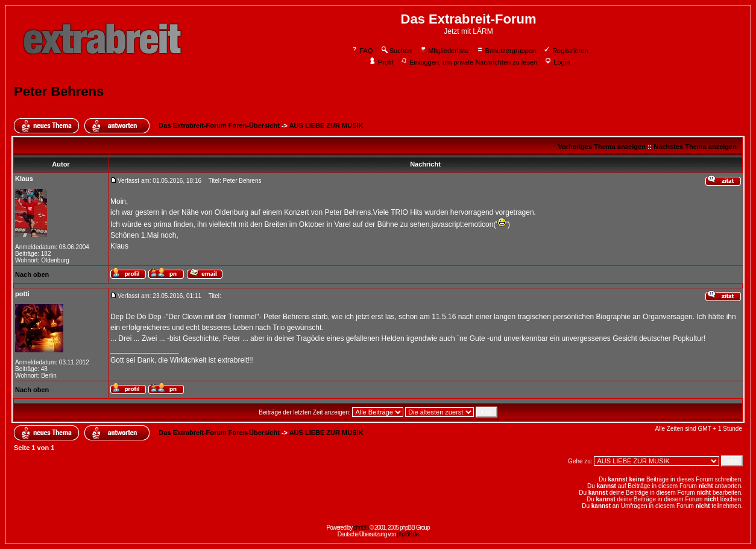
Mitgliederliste (444, 51)
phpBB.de (408, 534)
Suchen (396, 51)
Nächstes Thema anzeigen (695, 147)
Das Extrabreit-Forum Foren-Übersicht (219, 125)
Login (557, 62)
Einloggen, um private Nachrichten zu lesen (469, 62)
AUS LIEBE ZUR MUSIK (326, 125)
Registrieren (565, 51)
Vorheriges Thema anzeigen (602, 147)
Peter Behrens (59, 91)
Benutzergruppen (506, 51)
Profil (381, 62)
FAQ (362, 51)
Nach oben (32, 274)
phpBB (361, 528)
